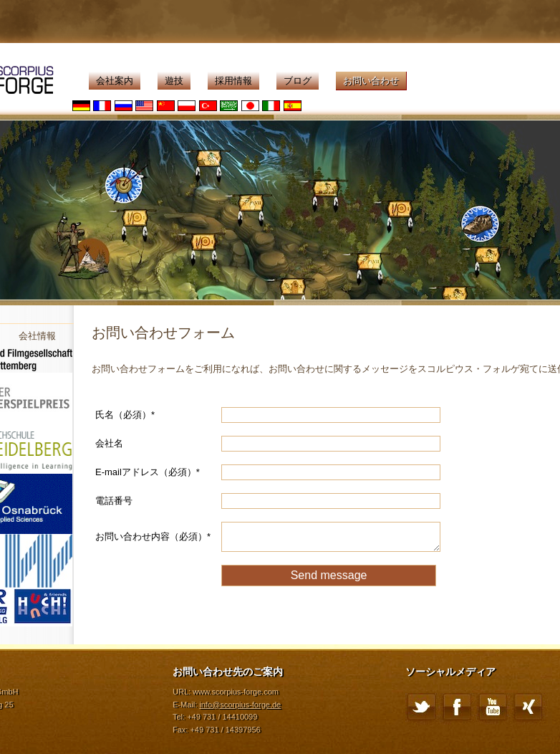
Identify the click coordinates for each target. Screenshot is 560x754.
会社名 (109, 443)
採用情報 (233, 81)
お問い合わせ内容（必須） (153, 536)
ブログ (298, 81)
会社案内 (115, 81)
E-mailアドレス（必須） (148, 472)
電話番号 (114, 501)
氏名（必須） (125, 415)
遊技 (174, 81)
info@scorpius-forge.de (240, 705)
